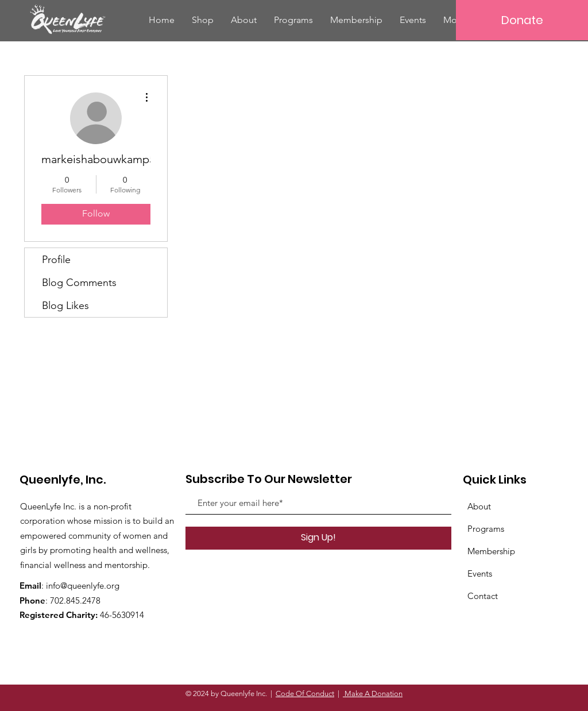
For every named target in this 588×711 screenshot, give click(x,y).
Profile (56, 260)
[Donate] (522, 20)
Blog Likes (65, 306)
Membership (491, 551)
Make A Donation (373, 693)
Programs (486, 529)
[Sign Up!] (318, 538)
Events (480, 573)
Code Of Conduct (305, 693)
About (479, 506)
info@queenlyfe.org (83, 586)
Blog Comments (79, 283)
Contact (483, 596)
